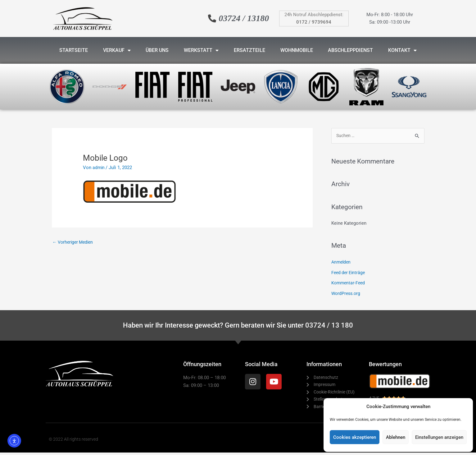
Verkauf (117, 50)
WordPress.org (347, 294)
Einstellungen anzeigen (439, 437)
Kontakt (402, 50)
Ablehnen (396, 437)
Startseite (74, 50)
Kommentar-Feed (349, 283)
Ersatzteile (249, 50)
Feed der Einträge (349, 273)
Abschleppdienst (350, 50)
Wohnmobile (297, 50)
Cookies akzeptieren (355, 437)
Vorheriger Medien (75, 242)
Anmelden (342, 262)
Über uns (157, 50)
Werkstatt (201, 50)
